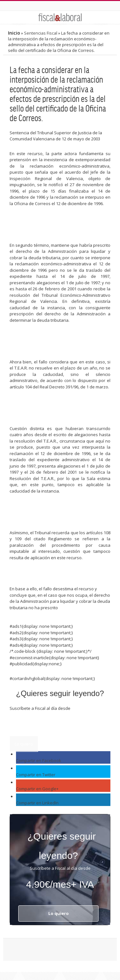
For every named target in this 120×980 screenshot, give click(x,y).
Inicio (14, 33)
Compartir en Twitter (36, 775)
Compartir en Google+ (37, 789)
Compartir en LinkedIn (37, 803)
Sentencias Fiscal (41, 33)
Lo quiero (24, 744)
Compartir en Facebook (39, 760)
